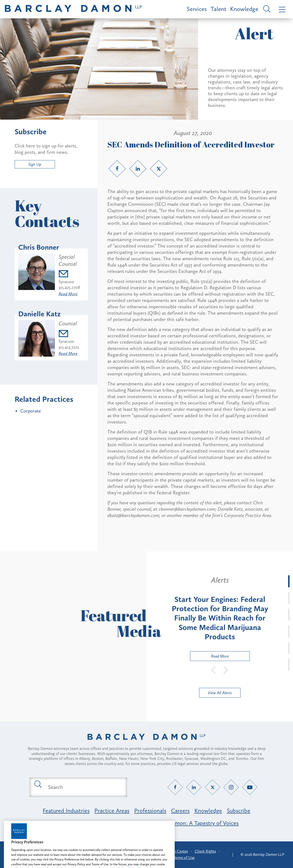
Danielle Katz (40, 314)
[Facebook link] (117, 169)
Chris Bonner (39, 247)
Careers (180, 811)
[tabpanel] (220, 618)
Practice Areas (112, 811)
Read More (68, 294)
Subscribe (239, 811)
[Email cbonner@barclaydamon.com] (71, 274)
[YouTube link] (250, 787)
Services (197, 9)
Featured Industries (66, 811)
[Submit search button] (38, 784)
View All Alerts (220, 693)
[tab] (289, 581)
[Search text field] (84, 787)
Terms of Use (184, 858)
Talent (218, 9)
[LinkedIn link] (138, 169)
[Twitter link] (159, 169)
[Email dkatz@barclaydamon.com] (69, 334)
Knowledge (244, 9)
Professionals (150, 811)
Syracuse (66, 282)
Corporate (31, 411)
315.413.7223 (69, 347)
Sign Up (35, 164)
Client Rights (205, 851)
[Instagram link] (231, 787)
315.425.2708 (69, 287)
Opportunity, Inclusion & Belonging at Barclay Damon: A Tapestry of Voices (146, 823)
